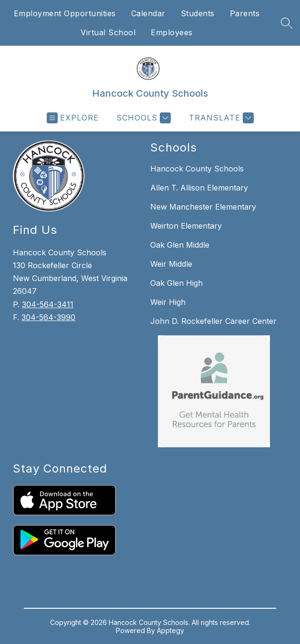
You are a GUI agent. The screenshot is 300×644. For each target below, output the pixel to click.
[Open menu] (73, 118)
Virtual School (108, 32)
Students (198, 13)
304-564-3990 (48, 317)
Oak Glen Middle (180, 245)
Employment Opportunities (65, 13)
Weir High (168, 302)
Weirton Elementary (186, 226)
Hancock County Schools (197, 169)
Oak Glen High (176, 283)
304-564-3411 (48, 304)
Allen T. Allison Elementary (199, 188)
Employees (172, 32)
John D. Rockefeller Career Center (213, 321)
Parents (245, 13)
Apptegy (171, 630)
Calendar (148, 13)
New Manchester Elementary (203, 207)
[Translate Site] (220, 118)
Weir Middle (171, 264)
